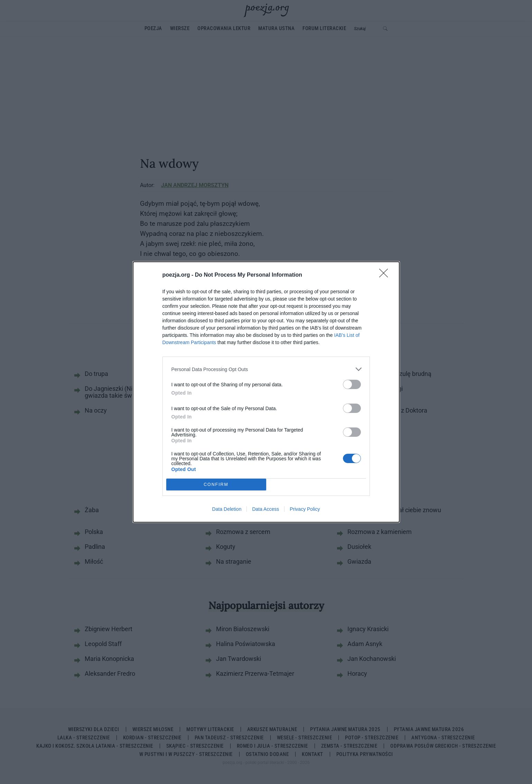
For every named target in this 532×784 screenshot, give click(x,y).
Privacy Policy (305, 509)
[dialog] (266, 392)
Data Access (265, 509)
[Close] (386, 275)
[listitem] (266, 369)
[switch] (352, 384)
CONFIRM (216, 485)
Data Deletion (227, 509)
